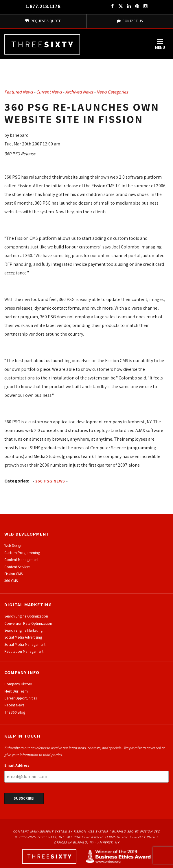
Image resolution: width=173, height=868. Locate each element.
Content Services (17, 567)
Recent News (14, 705)
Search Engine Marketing (23, 630)
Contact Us (130, 21)
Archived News (79, 92)
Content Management (21, 560)
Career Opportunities (21, 698)
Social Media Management (25, 645)
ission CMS (14, 574)
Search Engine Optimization (26, 616)
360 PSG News (50, 481)
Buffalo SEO (123, 831)
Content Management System (40, 831)
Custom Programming (22, 553)
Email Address (17, 765)
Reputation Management (24, 651)
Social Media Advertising (23, 637)
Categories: (17, 481)
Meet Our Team (16, 691)
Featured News (19, 92)
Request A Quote (43, 21)
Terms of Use (116, 837)
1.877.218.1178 (43, 6)
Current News (49, 92)
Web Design (13, 546)
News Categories (112, 92)
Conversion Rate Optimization (28, 623)
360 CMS (11, 581)
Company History (18, 684)
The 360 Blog (15, 712)
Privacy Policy (145, 837)
